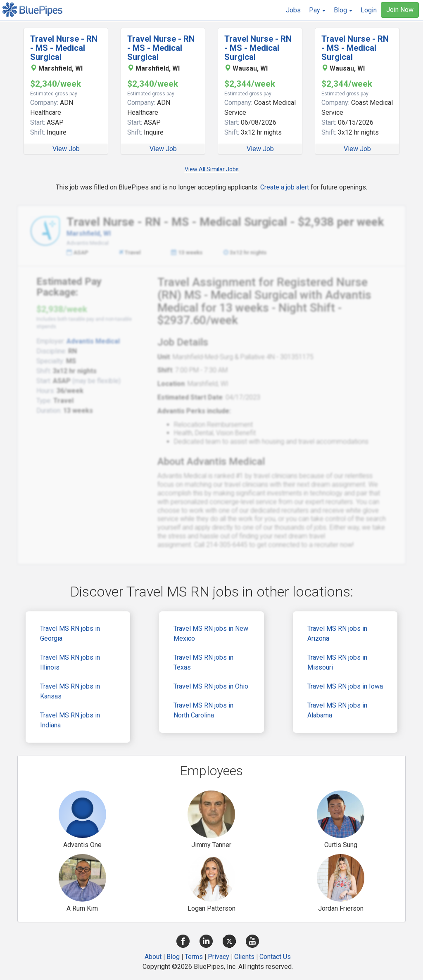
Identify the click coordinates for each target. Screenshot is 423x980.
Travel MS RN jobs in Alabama (337, 710)
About (153, 957)
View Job (66, 149)
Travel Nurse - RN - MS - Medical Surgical (64, 48)
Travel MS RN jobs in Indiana (70, 720)
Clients (244, 957)
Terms (194, 957)
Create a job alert (285, 187)
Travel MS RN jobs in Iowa (345, 686)
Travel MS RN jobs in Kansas (70, 691)
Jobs (293, 10)
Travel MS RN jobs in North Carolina (203, 710)
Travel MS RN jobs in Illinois (70, 662)
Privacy (219, 957)
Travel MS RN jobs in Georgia (70, 633)
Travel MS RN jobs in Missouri (337, 662)
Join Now (400, 10)
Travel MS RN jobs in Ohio (211, 686)
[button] (317, 10)
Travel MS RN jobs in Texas (203, 662)
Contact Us (275, 957)
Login (369, 10)
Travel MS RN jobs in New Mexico (211, 633)
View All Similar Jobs (212, 169)
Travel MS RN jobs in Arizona (337, 633)
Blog (173, 957)
